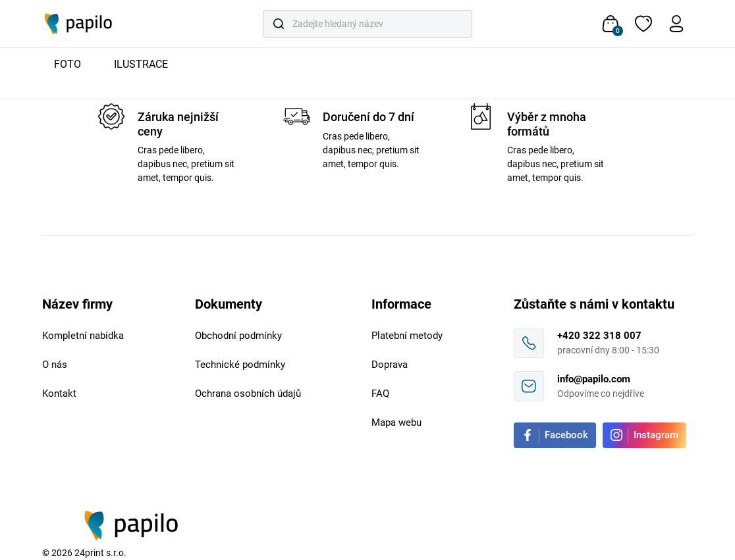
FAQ (380, 394)
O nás (55, 365)
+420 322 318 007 (599, 336)
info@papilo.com (594, 379)
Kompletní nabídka (83, 336)
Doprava (390, 365)
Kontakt (59, 394)
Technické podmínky (240, 365)
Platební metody (407, 336)
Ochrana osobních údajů (248, 394)
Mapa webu (396, 422)
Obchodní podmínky (238, 336)
